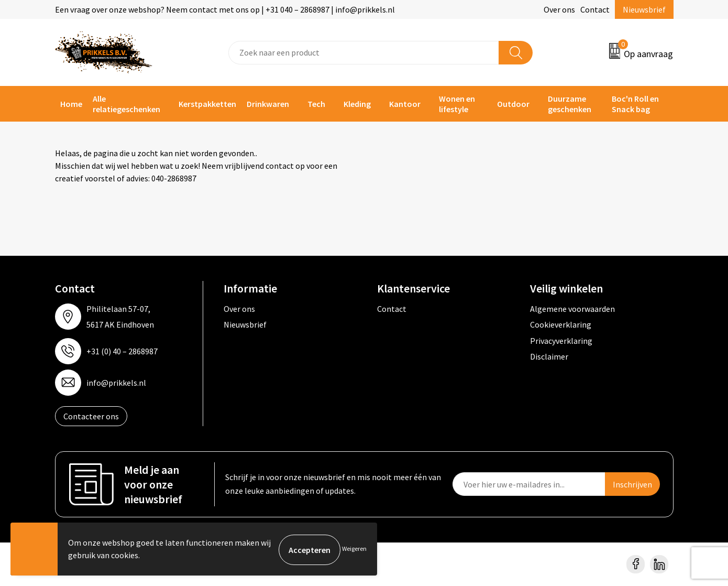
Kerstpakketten (207, 104)
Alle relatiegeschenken (126, 104)
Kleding (357, 104)
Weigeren (354, 550)
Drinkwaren (268, 104)
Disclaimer (549, 356)
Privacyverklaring (561, 341)
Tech (316, 104)
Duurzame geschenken (570, 104)
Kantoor (405, 104)
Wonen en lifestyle (457, 104)
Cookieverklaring (561, 324)
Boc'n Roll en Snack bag (635, 104)
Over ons (559, 9)
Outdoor (513, 104)
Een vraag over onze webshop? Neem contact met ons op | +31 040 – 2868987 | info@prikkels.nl (225, 9)
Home (71, 104)
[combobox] (364, 53)
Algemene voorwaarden (572, 309)
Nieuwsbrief (644, 9)
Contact (595, 9)
